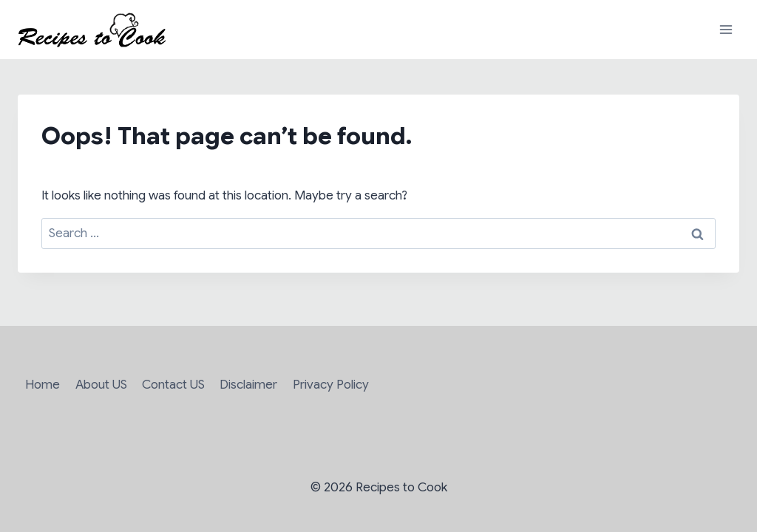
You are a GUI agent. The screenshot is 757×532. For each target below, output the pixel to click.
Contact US (173, 385)
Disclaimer (248, 385)
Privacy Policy (331, 385)
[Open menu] (726, 29)
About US (101, 385)
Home (43, 385)
